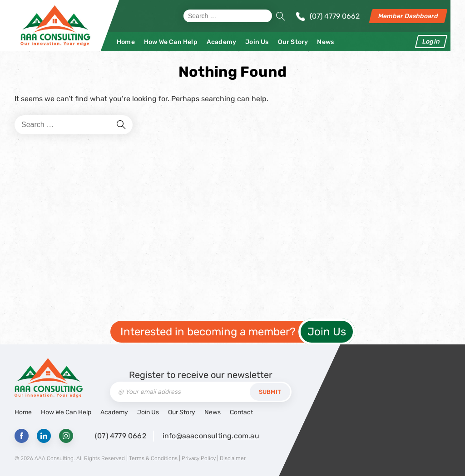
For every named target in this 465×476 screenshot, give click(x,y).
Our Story (293, 42)
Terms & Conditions (153, 458)
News (325, 42)
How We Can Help (171, 42)
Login (431, 42)
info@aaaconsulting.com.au (211, 436)
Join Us (257, 42)
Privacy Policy (199, 458)
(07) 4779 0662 (335, 16)
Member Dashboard (408, 16)
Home (126, 42)
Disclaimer (233, 458)
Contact (241, 412)
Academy (221, 42)
